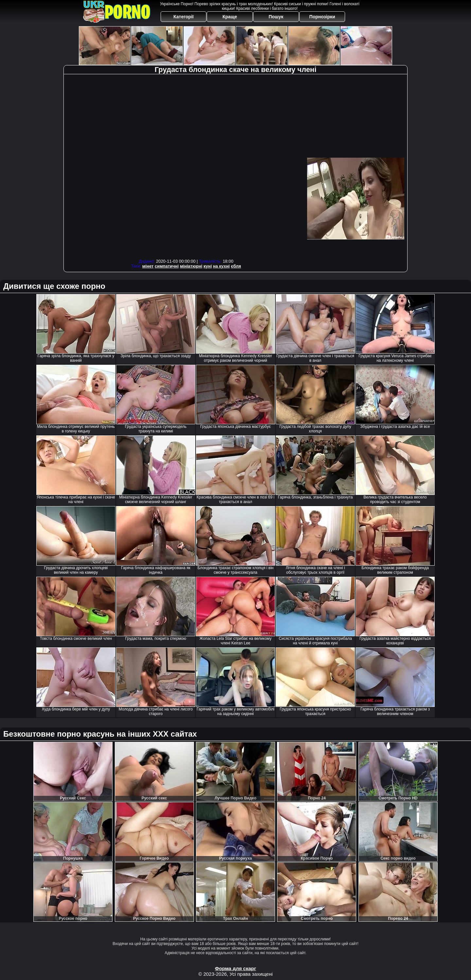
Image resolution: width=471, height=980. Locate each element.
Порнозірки (322, 17)
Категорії (183, 17)
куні (208, 266)
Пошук (276, 17)
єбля (236, 266)
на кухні (221, 266)
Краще (230, 17)
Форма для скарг (235, 968)
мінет (148, 266)
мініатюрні (191, 266)
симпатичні (167, 266)
